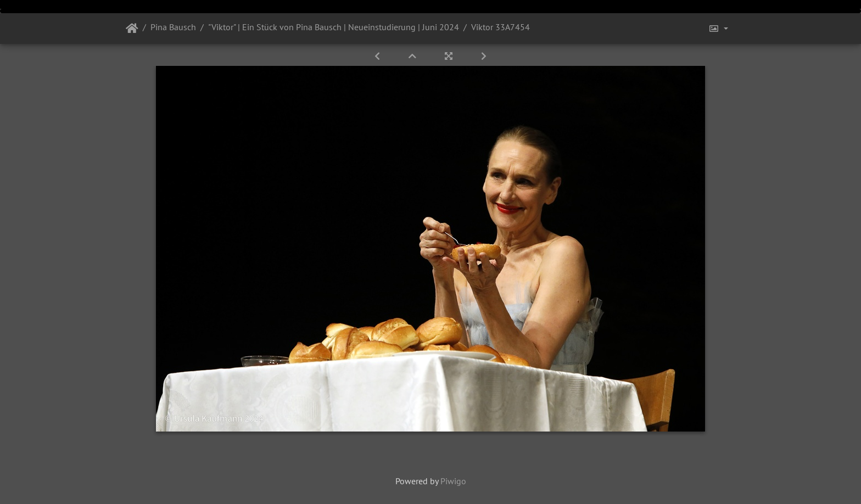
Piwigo (453, 481)
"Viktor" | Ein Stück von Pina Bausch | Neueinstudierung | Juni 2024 (334, 27)
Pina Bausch (173, 27)
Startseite (132, 29)
